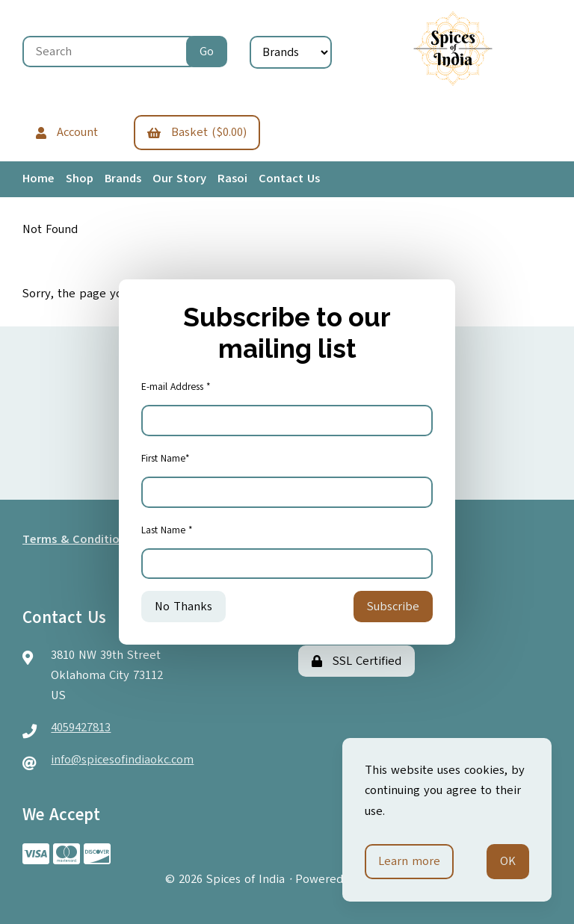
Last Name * (167, 530)
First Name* (166, 459)
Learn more (409, 861)
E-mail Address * (176, 387)
